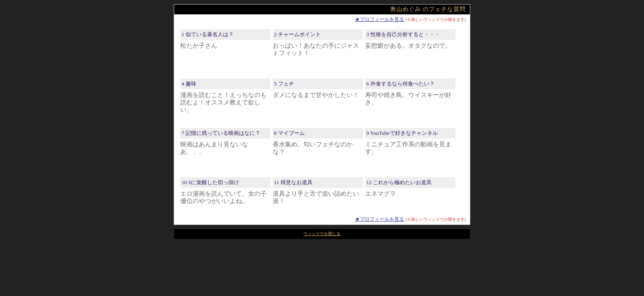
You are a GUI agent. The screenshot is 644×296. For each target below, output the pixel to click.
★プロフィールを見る (379, 19)
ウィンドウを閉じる (322, 234)
